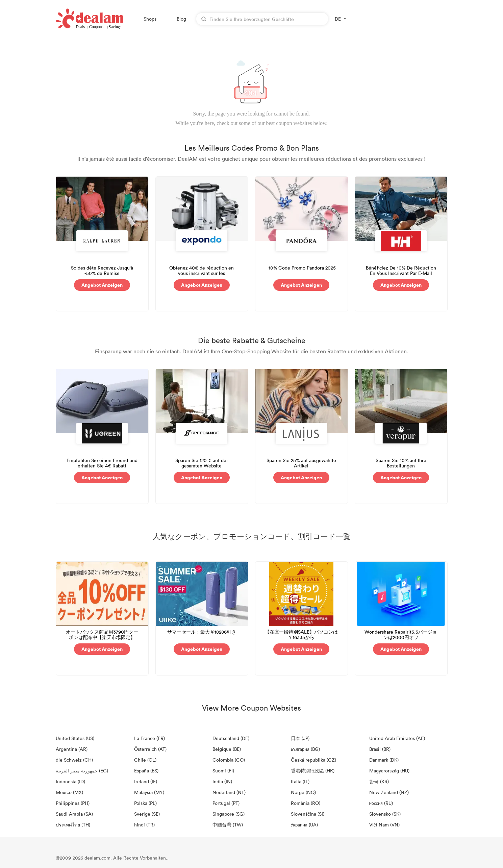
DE (338, 19)
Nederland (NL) (229, 792)
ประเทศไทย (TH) (73, 825)
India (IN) (222, 781)
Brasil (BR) (380, 749)
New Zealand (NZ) (389, 792)
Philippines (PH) (73, 803)
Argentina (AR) (72, 749)
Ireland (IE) (146, 781)
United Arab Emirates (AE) (397, 738)
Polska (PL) (145, 803)
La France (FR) (149, 738)
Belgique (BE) (227, 749)
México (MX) (69, 792)
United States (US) (75, 738)
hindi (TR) (144, 825)
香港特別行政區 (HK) (313, 771)
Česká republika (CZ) (313, 760)
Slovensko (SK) (385, 814)
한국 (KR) (379, 781)
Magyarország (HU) (389, 771)
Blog (181, 19)
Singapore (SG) (229, 814)
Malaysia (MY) (149, 792)
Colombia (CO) (229, 760)
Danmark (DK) (384, 760)
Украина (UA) (304, 825)
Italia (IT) (300, 781)
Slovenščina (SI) (308, 814)
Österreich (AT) (150, 749)
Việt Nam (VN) (385, 825)
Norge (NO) (303, 792)
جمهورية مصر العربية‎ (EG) (82, 771)
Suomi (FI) (223, 771)
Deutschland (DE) (231, 738)
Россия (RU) (381, 803)
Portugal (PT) (226, 803)
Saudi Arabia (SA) (74, 814)
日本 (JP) (300, 738)
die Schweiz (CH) (74, 760)
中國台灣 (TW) (228, 825)
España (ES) (146, 771)
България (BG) (305, 749)
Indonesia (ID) (70, 781)
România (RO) (306, 803)
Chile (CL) (145, 760)
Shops (150, 19)
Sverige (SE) (147, 814)
